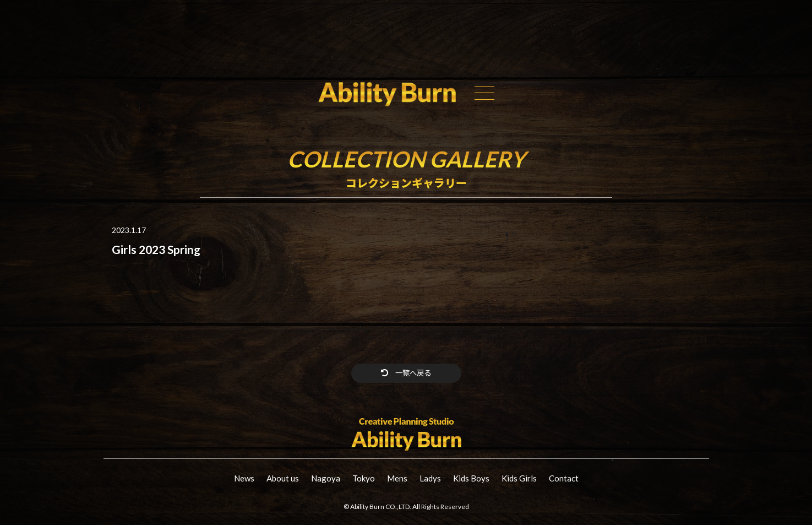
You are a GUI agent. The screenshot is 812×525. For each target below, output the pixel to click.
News (244, 479)
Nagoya (326, 479)
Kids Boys (471, 479)
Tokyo (364, 479)
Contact (564, 479)
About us (283, 479)
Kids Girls (519, 479)
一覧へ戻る (406, 373)
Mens (397, 479)
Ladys (430, 479)
